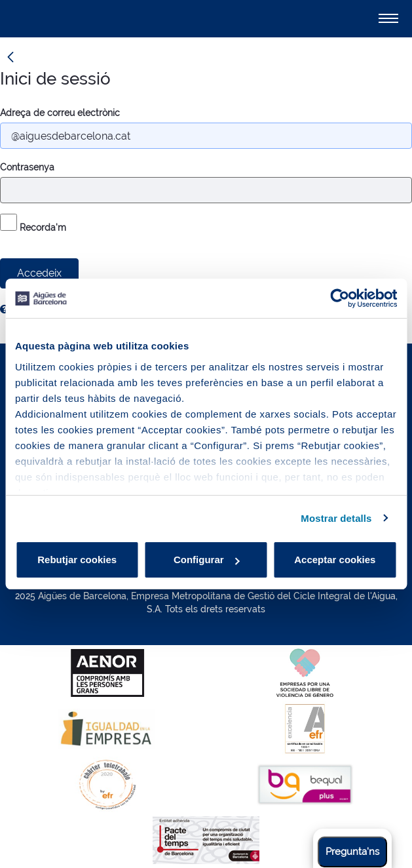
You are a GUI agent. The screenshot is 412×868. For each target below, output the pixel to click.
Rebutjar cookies (77, 560)
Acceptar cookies (335, 560)
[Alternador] (388, 18)
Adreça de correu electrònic (60, 113)
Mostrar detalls (336, 518)
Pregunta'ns (352, 852)
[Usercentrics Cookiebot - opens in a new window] (340, 298)
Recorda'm (33, 223)
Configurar (207, 560)
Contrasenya (27, 167)
